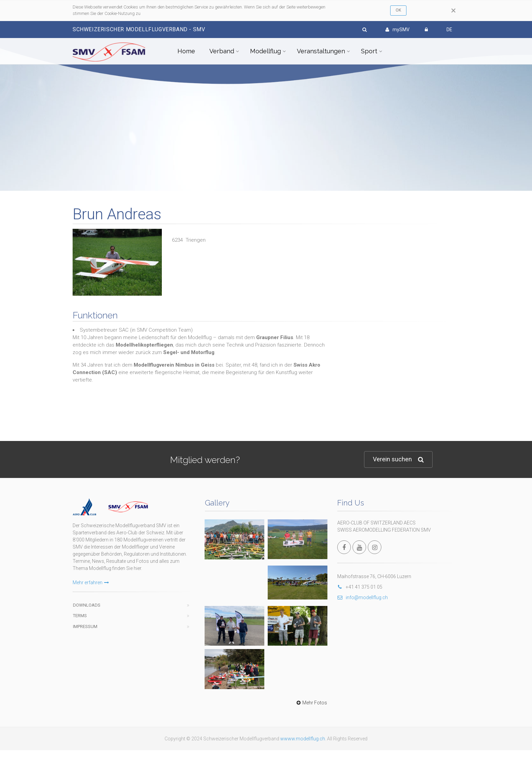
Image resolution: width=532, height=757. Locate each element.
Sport (369, 51)
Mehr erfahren (91, 583)
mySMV (397, 30)
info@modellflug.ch (363, 597)
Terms (80, 616)
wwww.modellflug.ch (303, 739)
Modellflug (265, 51)
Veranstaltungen (321, 51)
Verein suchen (398, 459)
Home (186, 51)
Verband (222, 51)
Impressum (85, 626)
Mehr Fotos (311, 703)
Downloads (87, 605)
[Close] (453, 11)
